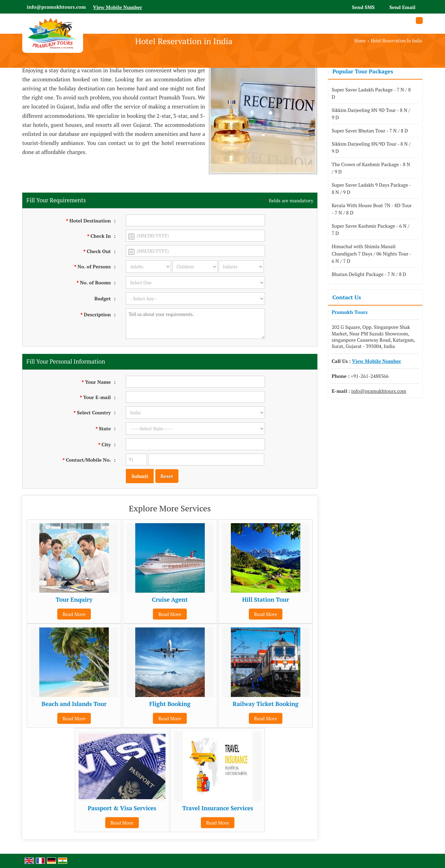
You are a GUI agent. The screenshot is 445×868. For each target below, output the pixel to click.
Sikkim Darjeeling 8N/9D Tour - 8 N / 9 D (371, 147)
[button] (117, 7)
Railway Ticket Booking (265, 704)
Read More (74, 614)
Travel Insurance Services (218, 808)
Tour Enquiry (74, 600)
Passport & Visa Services (122, 808)
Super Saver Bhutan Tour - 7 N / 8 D (370, 131)
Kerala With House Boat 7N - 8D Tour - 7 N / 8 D (372, 209)
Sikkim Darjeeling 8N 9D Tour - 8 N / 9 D (371, 114)
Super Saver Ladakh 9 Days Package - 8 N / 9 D (371, 188)
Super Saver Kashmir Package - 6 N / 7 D (371, 229)
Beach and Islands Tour (74, 704)
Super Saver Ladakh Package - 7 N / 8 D (371, 93)
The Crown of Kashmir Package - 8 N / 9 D (371, 168)
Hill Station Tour (265, 600)
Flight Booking (170, 704)
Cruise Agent (170, 600)
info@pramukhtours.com (56, 7)
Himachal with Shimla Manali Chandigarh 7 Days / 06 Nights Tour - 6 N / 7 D (371, 254)
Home (360, 41)
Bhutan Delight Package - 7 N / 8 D (369, 274)
